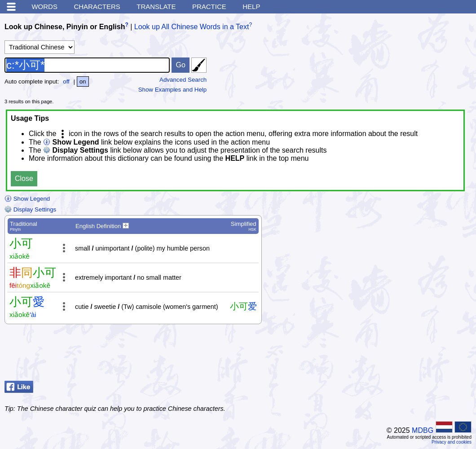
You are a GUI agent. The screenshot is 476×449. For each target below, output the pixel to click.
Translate (156, 7)
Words (44, 7)
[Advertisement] (400, 355)
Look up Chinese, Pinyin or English (65, 27)
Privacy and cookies (452, 442)
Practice (209, 7)
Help (251, 7)
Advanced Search (183, 80)
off (66, 81)
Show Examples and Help (173, 90)
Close (24, 178)
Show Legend (27, 199)
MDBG (423, 430)
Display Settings (30, 209)
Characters (97, 7)
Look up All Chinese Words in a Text (192, 27)
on (83, 81)
